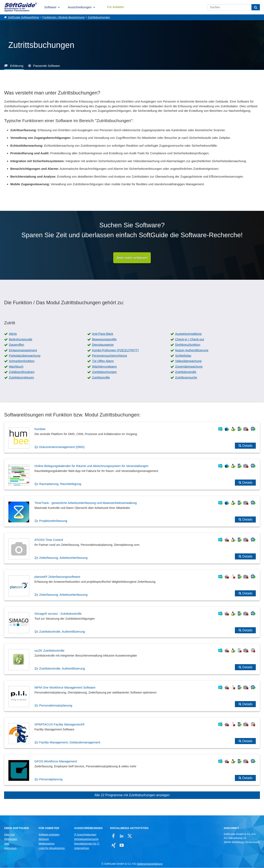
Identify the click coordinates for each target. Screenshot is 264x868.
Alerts (13, 334)
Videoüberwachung (188, 361)
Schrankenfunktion (22, 361)
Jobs (7, 844)
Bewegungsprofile (104, 339)
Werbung (44, 839)
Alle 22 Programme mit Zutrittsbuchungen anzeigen (132, 795)
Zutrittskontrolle (186, 372)
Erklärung (17, 66)
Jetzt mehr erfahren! (132, 258)
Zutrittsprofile (101, 378)
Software (50, 7)
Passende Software (46, 66)
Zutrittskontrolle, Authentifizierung (62, 632)
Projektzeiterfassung (53, 521)
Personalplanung (51, 779)
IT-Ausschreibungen (85, 835)
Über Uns (9, 835)
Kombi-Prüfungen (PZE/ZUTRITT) (115, 350)
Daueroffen (16, 345)
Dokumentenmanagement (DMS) (62, 447)
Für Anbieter (116, 7)
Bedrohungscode (21, 339)
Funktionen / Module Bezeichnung (64, 17)
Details (247, 446)
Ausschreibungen (80, 7)
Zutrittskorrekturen (21, 378)
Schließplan (183, 356)
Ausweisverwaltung (188, 334)
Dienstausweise (103, 345)
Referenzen (11, 839)
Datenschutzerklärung (150, 864)
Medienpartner (47, 844)
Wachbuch (16, 367)
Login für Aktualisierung (52, 848)
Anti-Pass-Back (103, 334)
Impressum (10, 848)
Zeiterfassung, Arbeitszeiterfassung (63, 558)
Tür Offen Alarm (103, 361)
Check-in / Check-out (190, 339)
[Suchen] (256, 7)
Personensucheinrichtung (109, 356)
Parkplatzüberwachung (25, 356)
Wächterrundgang (104, 367)
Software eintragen (49, 835)
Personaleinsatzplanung (56, 706)
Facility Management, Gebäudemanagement (70, 742)
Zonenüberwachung (189, 367)
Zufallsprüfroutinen (22, 372)
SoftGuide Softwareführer (24, 17)
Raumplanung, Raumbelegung (60, 484)
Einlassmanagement (23, 350)
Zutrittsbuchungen (99, 17)
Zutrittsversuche (186, 378)
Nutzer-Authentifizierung (192, 350)
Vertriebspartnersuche (86, 839)
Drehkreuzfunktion (188, 345)
